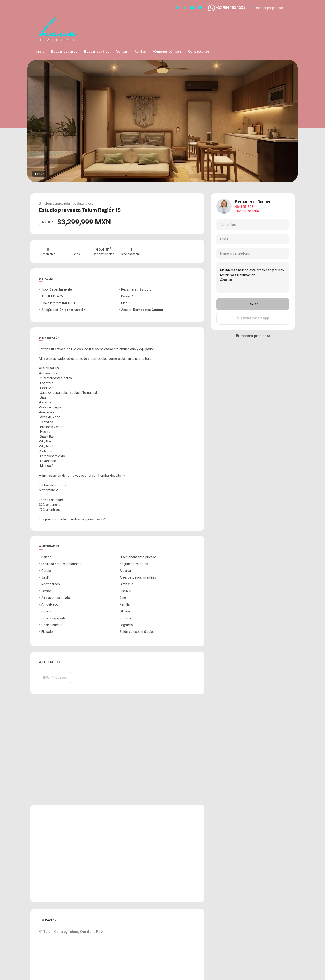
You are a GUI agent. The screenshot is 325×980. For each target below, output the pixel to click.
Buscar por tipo (97, 52)
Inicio (40, 52)
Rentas (140, 52)
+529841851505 (247, 211)
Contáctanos (199, 52)
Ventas (122, 52)
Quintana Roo (84, 203)
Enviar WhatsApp (253, 318)
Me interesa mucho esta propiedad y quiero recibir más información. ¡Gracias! (253, 278)
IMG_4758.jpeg (55, 677)
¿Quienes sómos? (167, 52)
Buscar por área (64, 52)
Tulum (68, 203)
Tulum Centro (52, 203)
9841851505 (244, 207)
